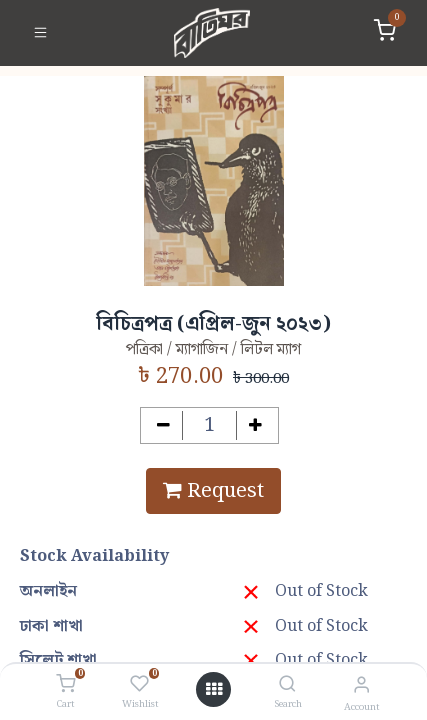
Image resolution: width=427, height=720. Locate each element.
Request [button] (213, 491)
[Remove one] (163, 425)
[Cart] (65, 685)
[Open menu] (214, 690)
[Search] (287, 685)
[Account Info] (361, 685)
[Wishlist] (139, 685)
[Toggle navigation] (40, 33)
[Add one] (255, 425)
